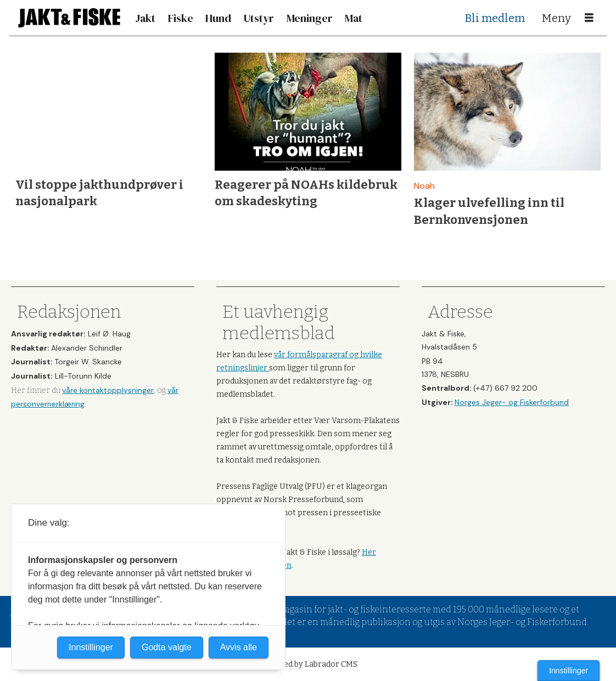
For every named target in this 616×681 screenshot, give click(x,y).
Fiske (181, 18)
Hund (218, 18)
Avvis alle (239, 647)
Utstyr (259, 18)
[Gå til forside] (69, 18)
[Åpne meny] (589, 18)
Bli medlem (495, 18)
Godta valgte (167, 647)
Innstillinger (569, 671)
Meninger (310, 18)
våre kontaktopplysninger (108, 390)
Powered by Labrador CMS (308, 664)
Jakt (145, 18)
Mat (354, 18)
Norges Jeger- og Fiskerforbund (512, 402)
